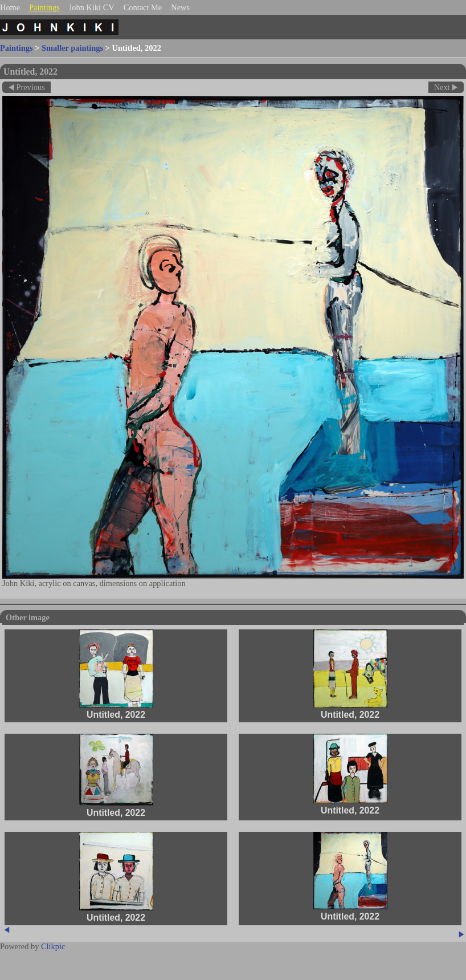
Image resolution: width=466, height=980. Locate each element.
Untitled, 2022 (116, 715)
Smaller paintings (72, 48)
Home (10, 7)
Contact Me (143, 7)
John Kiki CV (92, 7)
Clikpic (53, 946)
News (180, 7)
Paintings (44, 7)
